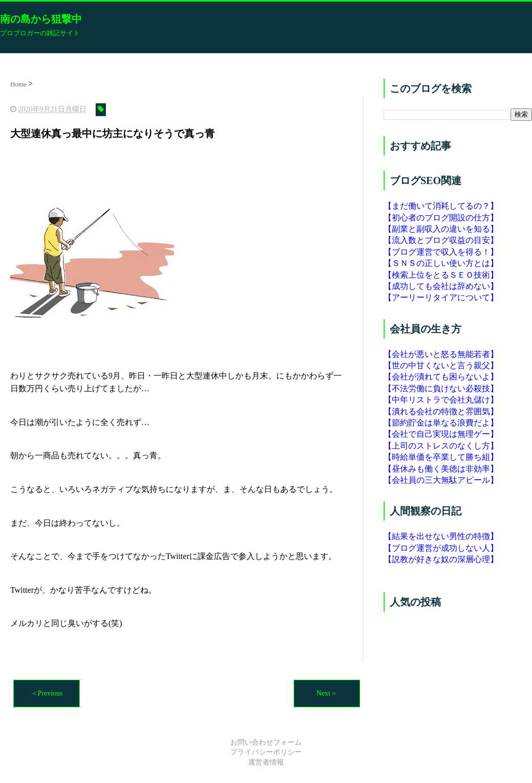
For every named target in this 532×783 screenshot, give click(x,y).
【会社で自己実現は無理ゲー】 (441, 434)
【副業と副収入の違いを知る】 (441, 229)
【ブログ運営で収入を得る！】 (441, 252)
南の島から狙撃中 (41, 19)
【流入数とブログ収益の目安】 (441, 240)
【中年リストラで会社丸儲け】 (441, 400)
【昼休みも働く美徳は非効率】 (441, 469)
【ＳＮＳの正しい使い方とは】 (441, 263)
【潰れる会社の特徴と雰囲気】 (441, 411)
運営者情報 (266, 762)
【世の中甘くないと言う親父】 (441, 365)
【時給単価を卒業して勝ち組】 (441, 457)
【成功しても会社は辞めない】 (441, 286)
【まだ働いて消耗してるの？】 (441, 206)
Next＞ (327, 693)
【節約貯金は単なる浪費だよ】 (441, 423)
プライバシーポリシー (266, 752)
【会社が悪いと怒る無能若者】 (441, 354)
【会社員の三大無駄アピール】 (441, 480)
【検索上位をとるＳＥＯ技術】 (441, 275)
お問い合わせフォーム (266, 742)
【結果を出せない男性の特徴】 (441, 536)
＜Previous (47, 693)
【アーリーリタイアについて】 (441, 297)
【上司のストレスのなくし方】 (441, 446)
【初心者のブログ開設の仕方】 (441, 218)
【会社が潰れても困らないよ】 (441, 377)
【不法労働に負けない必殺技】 (441, 388)
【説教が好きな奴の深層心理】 (441, 559)
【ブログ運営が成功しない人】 (441, 548)
